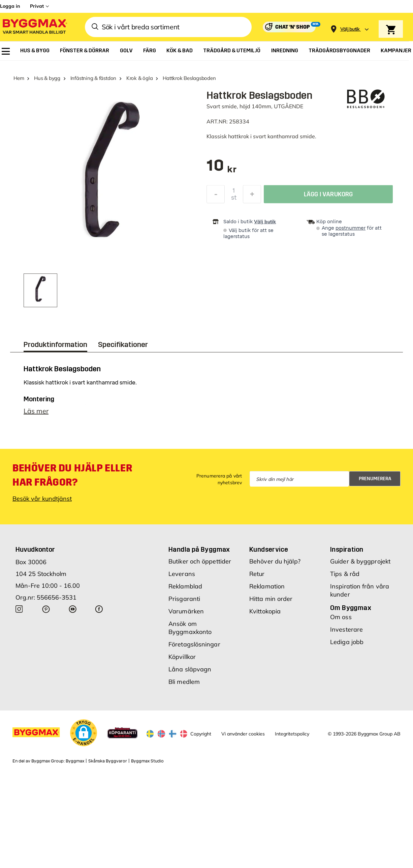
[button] (84, 733)
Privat (37, 6)
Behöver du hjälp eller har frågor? (72, 475)
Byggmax (75, 761)
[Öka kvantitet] (252, 196)
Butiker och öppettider (200, 561)
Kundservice (269, 549)
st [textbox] (234, 199)
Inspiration (347, 549)
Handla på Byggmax (199, 549)
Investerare (346, 629)
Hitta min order (271, 599)
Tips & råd (345, 574)
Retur (257, 574)
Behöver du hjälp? (275, 561)
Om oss (341, 617)
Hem (19, 78)
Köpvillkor (182, 657)
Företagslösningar (194, 644)
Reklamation (267, 586)
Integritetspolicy (292, 734)
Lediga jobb (347, 642)
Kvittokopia (265, 611)
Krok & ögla (140, 78)
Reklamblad (185, 586)
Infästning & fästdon (93, 78)
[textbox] (221, 169)
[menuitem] (6, 51)
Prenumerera (375, 479)
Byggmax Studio (147, 761)
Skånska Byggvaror (108, 761)
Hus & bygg (47, 78)
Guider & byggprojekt (360, 561)
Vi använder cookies (243, 734)
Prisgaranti (184, 599)
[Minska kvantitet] (216, 196)
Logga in (10, 6)
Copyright (201, 734)
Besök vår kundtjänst (42, 499)
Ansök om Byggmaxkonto (190, 628)
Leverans (182, 574)
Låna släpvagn (190, 669)
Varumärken (186, 611)
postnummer (351, 228)
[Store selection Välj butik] (350, 29)
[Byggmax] (34, 27)
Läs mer (36, 411)
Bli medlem (184, 682)
